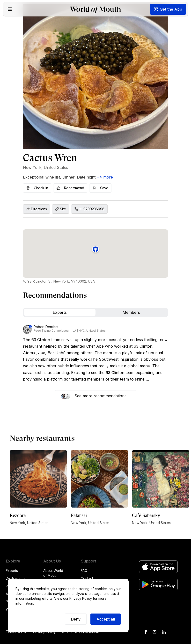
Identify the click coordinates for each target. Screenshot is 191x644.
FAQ (84, 571)
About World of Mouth (53, 573)
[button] (10, 9)
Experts (12, 571)
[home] (95, 9)
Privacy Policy (81, 598)
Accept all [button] (106, 619)
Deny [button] (76, 619)
